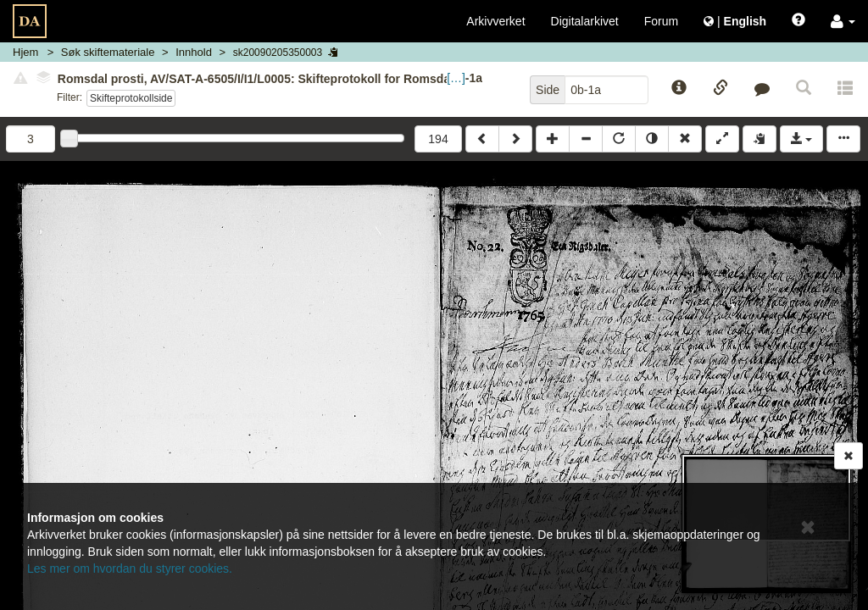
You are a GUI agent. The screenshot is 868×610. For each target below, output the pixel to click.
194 (438, 139)
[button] (843, 21)
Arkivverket (495, 21)
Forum (661, 21)
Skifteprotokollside (131, 98)
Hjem (25, 52)
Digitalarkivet (585, 21)
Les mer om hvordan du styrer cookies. (130, 568)
